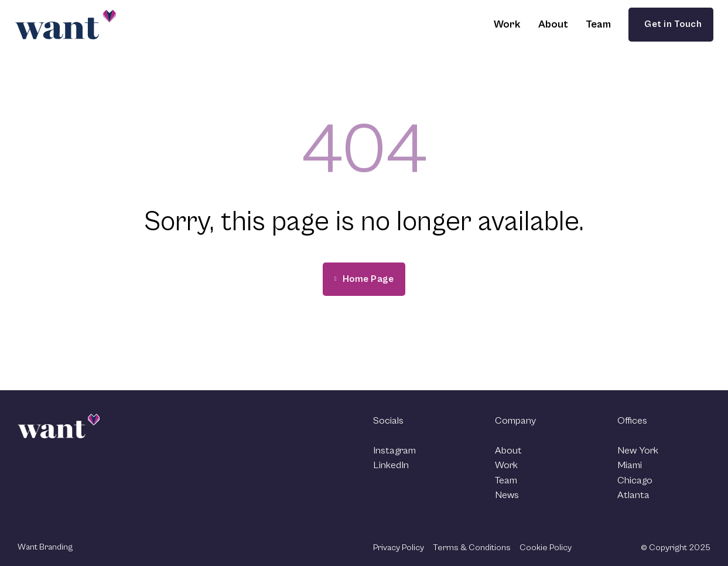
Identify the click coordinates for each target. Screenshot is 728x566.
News (507, 495)
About (553, 24)
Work (507, 24)
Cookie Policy (546, 548)
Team (598, 24)
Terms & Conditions (472, 548)
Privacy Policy (399, 548)
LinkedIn (391, 465)
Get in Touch (671, 24)
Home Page (364, 279)
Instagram (394, 451)
